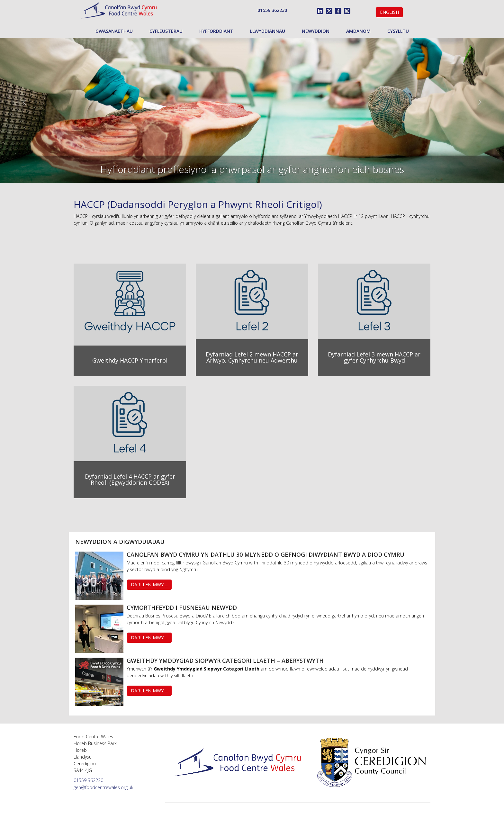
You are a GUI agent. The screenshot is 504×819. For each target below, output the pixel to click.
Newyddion (316, 31)
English (389, 12)
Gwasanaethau (114, 31)
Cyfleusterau (166, 31)
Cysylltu (398, 31)
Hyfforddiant (216, 31)
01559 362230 (272, 10)
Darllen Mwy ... (149, 585)
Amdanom (358, 31)
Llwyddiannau (268, 31)
